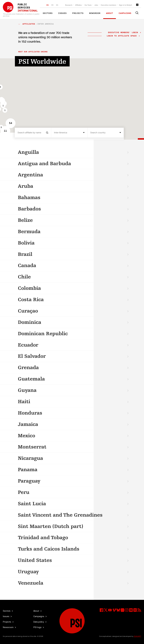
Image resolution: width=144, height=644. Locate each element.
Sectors (48, 13)
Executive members (108, 5)
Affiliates (78, 5)
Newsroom (95, 13)
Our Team (88, 5)
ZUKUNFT (138, 636)
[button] (5, 110)
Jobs (96, 5)
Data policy (39, 622)
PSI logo (38, 627)
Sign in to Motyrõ (125, 5)
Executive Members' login (123, 33)
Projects (78, 13)
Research (69, 5)
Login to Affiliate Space (122, 36)
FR (52, 5)
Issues (62, 13)
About (110, 13)
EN (47, 5)
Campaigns (125, 13)
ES (57, 5)
